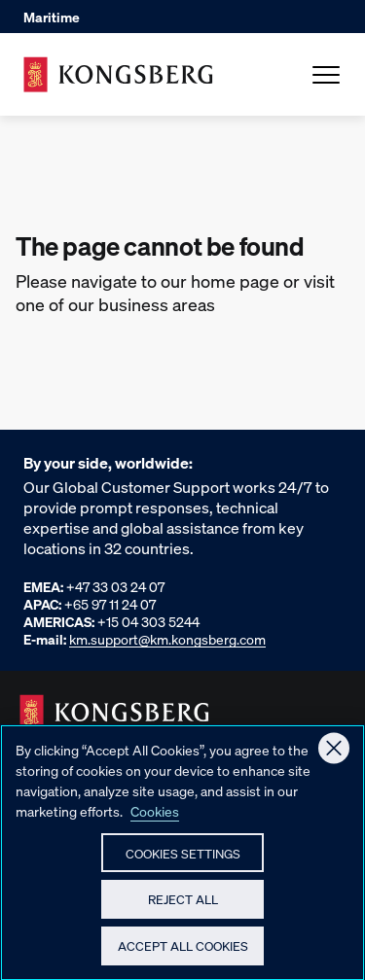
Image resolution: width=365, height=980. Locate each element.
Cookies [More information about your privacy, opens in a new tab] (155, 819)
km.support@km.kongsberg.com (167, 639)
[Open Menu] (326, 75)
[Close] (334, 756)
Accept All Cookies (183, 953)
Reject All (183, 907)
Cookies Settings (183, 861)
